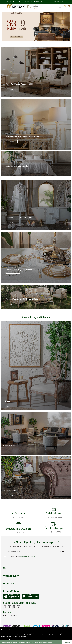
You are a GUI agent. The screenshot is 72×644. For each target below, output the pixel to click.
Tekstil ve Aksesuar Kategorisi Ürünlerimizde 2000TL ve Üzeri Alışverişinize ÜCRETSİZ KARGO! (36, 2)
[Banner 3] (36, 26)
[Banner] (36, 72)
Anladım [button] (67, 642)
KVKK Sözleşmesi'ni (13, 556)
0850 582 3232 (10, 615)
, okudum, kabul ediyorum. (20, 556)
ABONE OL (63, 552)
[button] (34, 41)
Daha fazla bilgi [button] (49, 642)
